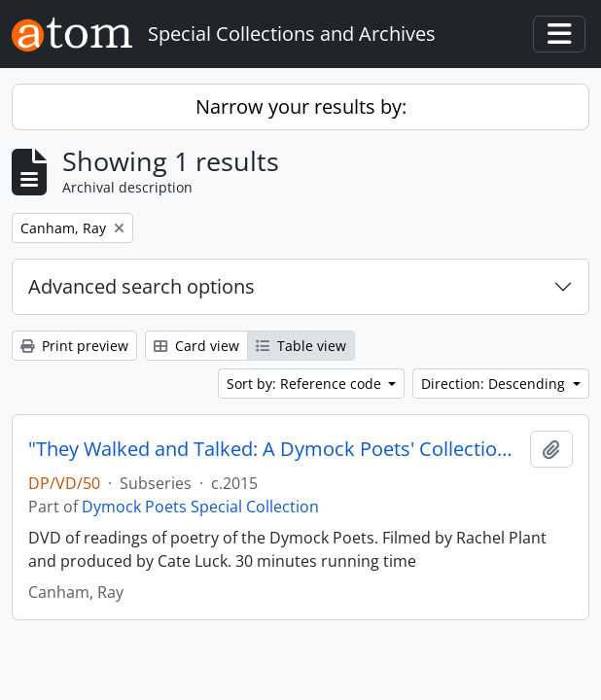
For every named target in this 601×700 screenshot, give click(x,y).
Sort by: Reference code (306, 384)
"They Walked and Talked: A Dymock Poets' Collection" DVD (275, 449)
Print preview (74, 346)
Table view (301, 346)
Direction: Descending (495, 384)
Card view (196, 346)
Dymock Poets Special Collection (200, 507)
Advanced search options (141, 286)
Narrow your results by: (301, 106)
